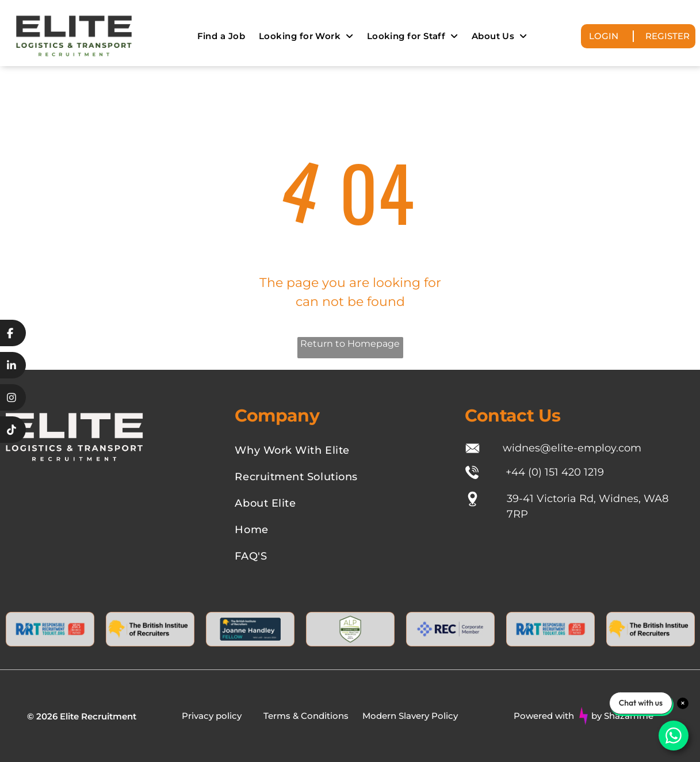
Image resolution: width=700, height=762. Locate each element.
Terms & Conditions (306, 716)
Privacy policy (212, 716)
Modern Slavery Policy (410, 716)
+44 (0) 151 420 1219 (555, 472)
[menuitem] (221, 36)
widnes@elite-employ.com (572, 448)
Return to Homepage (350, 344)
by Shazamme (622, 716)
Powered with (544, 716)
